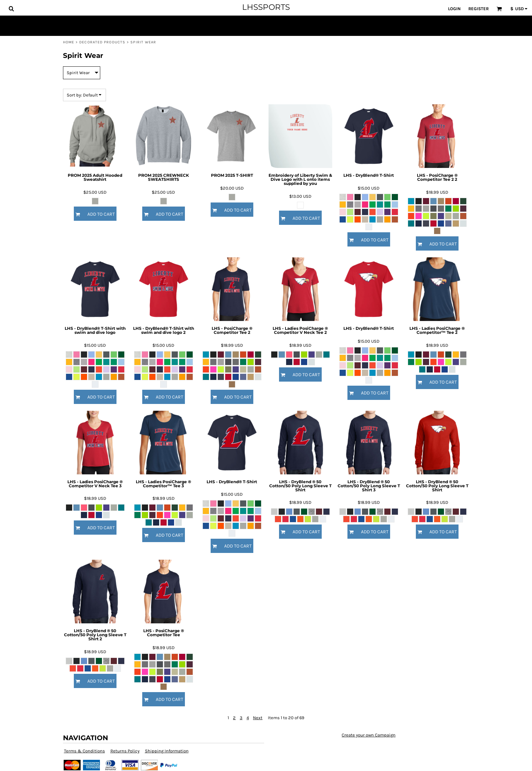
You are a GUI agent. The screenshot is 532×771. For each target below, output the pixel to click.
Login (454, 9)
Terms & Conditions (84, 751)
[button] (11, 8)
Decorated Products (102, 42)
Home (69, 42)
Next (258, 718)
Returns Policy (125, 751)
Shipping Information (167, 751)
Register (478, 9)
